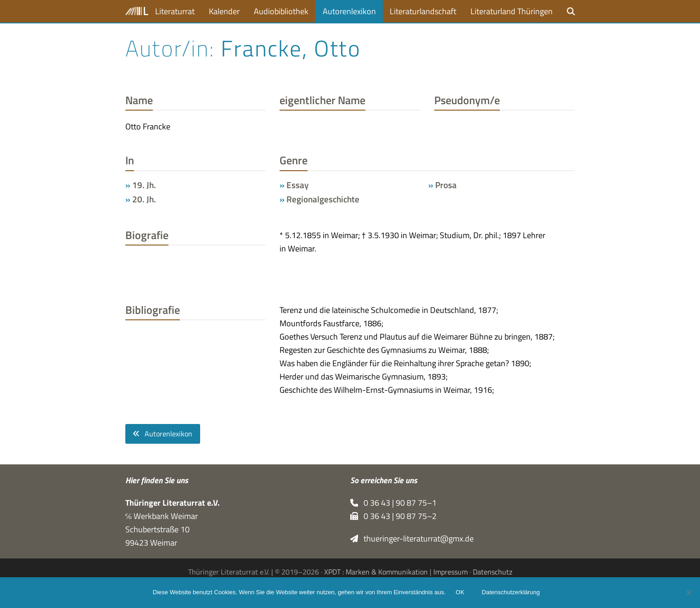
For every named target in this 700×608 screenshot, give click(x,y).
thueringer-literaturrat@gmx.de (412, 538)
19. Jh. (144, 185)
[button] (571, 11)
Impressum (451, 572)
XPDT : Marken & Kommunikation (376, 572)
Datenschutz (493, 572)
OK (461, 593)
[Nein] (689, 593)
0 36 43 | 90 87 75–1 (394, 503)
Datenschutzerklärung (512, 593)
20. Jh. (144, 199)
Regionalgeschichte (323, 199)
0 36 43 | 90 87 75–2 (394, 516)
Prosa (446, 185)
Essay (297, 185)
